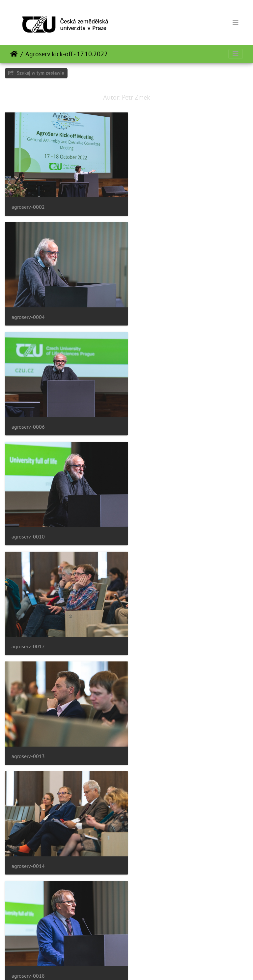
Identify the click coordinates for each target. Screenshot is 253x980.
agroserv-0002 (28, 203)
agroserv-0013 (155, 414)
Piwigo (140, 966)
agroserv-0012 (28, 414)
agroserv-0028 (155, 730)
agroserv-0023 (28, 730)
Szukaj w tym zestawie (36, 73)
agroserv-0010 (155, 308)
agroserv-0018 (155, 519)
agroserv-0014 (28, 519)
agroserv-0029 (28, 835)
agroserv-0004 (155, 203)
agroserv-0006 (28, 308)
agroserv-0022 (155, 624)
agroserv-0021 (28, 624)
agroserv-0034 (28, 941)
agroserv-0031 (155, 835)
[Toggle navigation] (236, 22)
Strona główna (14, 54)
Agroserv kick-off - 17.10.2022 (67, 54)
